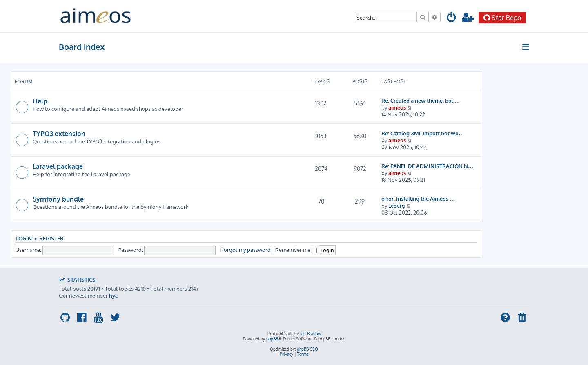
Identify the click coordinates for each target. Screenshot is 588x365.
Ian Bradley (311, 334)
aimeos (397, 107)
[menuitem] (452, 19)
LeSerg (397, 205)
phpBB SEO (307, 349)
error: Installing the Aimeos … (418, 198)
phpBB (272, 339)
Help (40, 101)
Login (24, 238)
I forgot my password (245, 250)
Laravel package (58, 166)
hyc (113, 295)
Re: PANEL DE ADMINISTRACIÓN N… (427, 166)
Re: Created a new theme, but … (421, 100)
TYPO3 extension (59, 134)
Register (51, 238)
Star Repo (502, 18)
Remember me (296, 250)
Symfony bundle (58, 199)
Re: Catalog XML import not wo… (423, 133)
